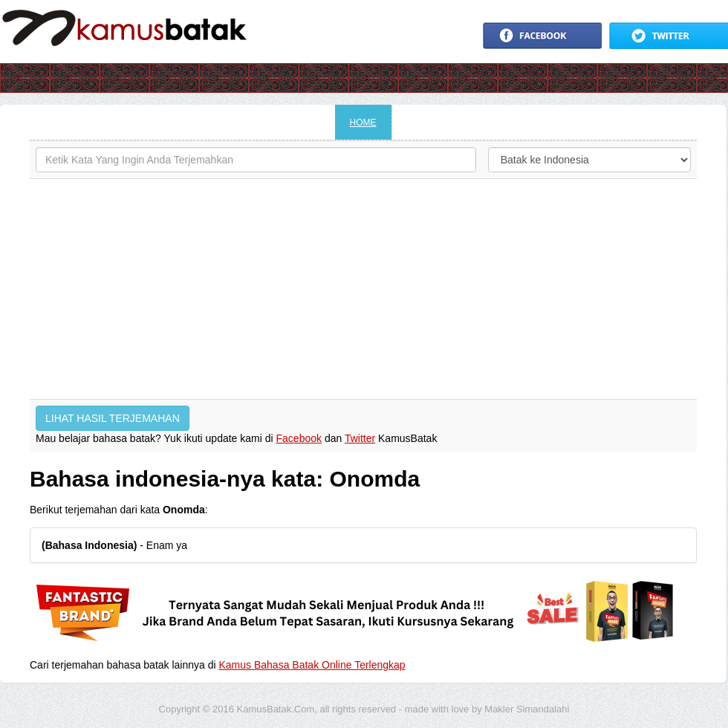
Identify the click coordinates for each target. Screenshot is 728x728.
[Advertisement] (363, 289)
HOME (363, 123)
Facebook (299, 438)
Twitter (360, 438)
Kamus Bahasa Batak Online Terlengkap (312, 665)
